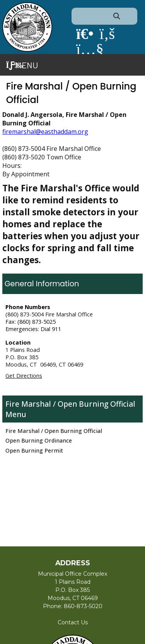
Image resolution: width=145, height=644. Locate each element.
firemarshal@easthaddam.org (45, 132)
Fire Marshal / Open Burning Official (70, 404)
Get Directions (24, 376)
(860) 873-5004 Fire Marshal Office (49, 314)
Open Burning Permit (34, 450)
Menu (22, 65)
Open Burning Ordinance (39, 440)
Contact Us (73, 622)
